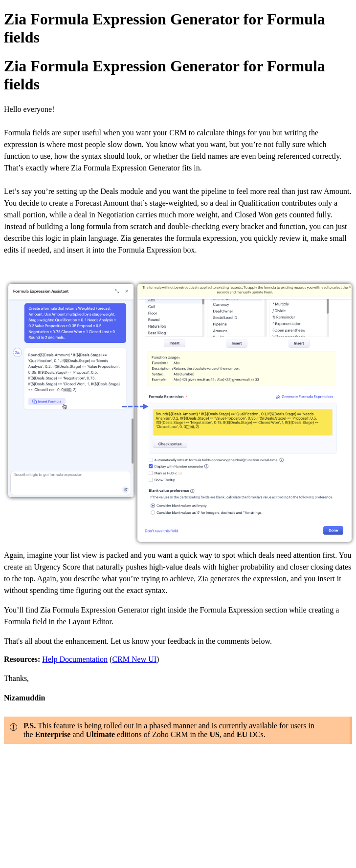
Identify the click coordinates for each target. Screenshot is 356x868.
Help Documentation (75, 659)
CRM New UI (134, 659)
